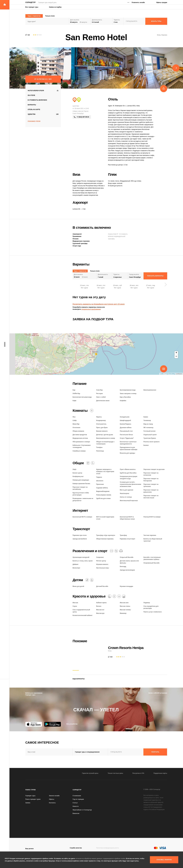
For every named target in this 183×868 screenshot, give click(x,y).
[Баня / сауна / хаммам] (114, 596)
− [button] (176, 356)
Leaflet (162, 374)
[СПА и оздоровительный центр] (124, 596)
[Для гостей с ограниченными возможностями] (93, 463)
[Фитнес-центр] (112, 551)
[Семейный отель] (92, 580)
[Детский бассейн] (87, 580)
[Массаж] (110, 596)
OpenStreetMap (171, 374)
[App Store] (34, 724)
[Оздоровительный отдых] (119, 596)
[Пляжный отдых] (75, 100)
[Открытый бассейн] (121, 551)
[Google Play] (53, 724)
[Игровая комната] (116, 551)
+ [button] (176, 353)
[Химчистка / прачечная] (88, 463)
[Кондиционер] (92, 411)
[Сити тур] (79, 100)
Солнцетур (30, 2)
